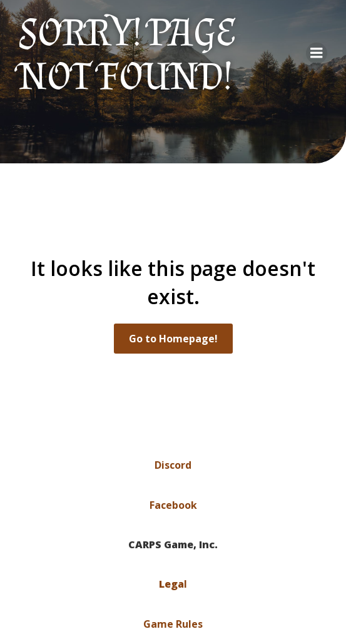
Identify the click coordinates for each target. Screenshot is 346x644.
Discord (173, 465)
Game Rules (173, 624)
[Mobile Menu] (317, 53)
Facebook (173, 505)
